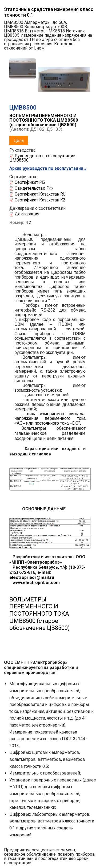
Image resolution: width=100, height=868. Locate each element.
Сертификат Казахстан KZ (40, 200)
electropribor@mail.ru (32, 577)
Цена (19, 141)
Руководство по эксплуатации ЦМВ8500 (42, 158)
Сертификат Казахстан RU (40, 194)
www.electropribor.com (35, 583)
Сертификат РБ (30, 182)
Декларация (27, 214)
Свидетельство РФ (34, 188)
